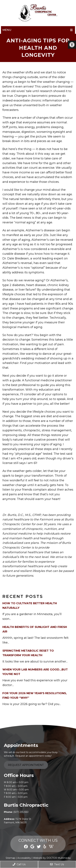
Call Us (19, 864)
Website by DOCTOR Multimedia (52, 858)
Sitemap (10, 858)
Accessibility (24, 858)
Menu (7, 30)
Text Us (57, 864)
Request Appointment (26, 765)
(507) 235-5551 (21, 812)
